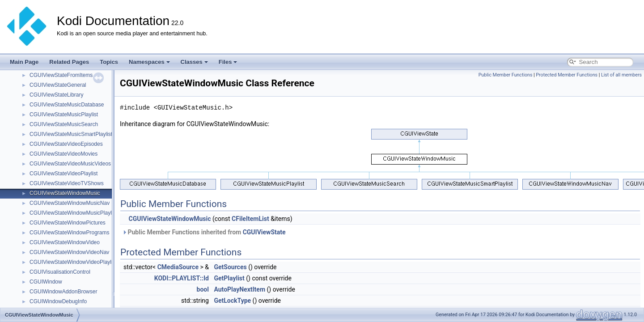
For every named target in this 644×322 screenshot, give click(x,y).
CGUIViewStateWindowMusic (65, 193)
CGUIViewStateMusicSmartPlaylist (71, 134)
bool (203, 289)
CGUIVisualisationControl (60, 272)
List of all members (621, 75)
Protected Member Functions (567, 75)
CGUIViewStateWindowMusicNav (70, 203)
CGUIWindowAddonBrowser (63, 292)
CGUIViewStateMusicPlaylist (64, 114)
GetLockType (232, 301)
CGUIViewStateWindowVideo (65, 242)
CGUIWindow (46, 282)
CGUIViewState (264, 232)
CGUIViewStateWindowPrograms (70, 233)
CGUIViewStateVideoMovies (64, 154)
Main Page (24, 62)
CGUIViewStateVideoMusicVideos (70, 164)
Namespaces (149, 62)
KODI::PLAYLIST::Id (182, 278)
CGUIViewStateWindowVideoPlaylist (73, 262)
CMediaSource (178, 267)
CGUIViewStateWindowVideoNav (69, 252)
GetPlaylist (229, 278)
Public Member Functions (506, 75)
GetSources (230, 267)
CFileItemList (250, 219)
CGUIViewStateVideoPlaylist (64, 174)
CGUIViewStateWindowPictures (68, 223)
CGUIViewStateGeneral (58, 85)
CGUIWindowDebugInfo (58, 301)
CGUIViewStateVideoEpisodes (66, 144)
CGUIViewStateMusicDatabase (67, 105)
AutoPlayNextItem (239, 289)
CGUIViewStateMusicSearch (64, 124)
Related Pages (69, 62)
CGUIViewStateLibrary (57, 95)
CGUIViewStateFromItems (61, 75)
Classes (194, 62)
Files (228, 62)
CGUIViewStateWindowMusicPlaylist (73, 213)
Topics (109, 62)
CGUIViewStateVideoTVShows (67, 183)
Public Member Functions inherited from (204, 232)
